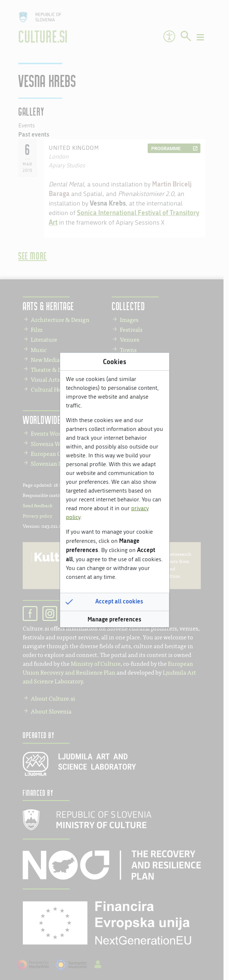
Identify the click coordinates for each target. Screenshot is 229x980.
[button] (115, 602)
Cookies (114, 362)
